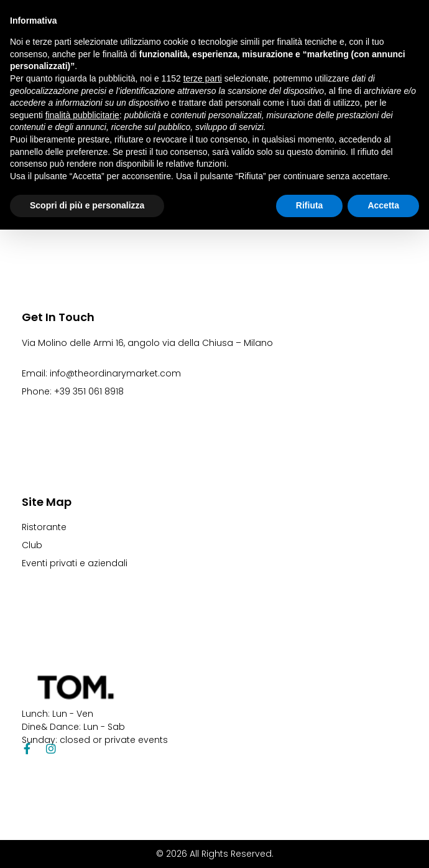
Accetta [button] (383, 205)
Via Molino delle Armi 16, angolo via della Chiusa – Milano (147, 343)
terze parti (203, 78)
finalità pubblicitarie (82, 115)
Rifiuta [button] (310, 205)
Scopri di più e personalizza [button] (87, 205)
